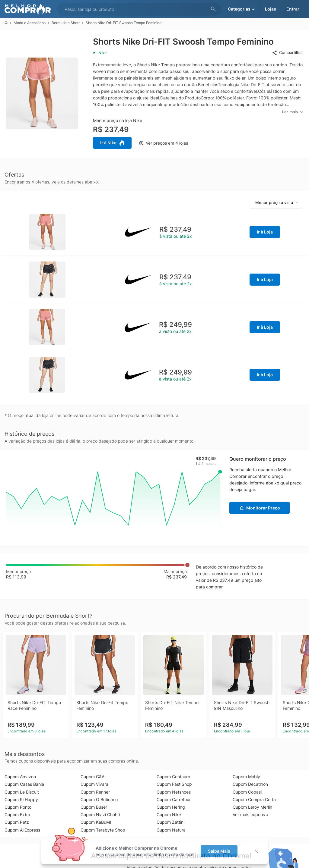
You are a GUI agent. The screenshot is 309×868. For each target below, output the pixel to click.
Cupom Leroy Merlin (252, 807)
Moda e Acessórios (30, 23)
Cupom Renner (95, 792)
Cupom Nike (169, 815)
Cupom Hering (171, 807)
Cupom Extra (17, 815)
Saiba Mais (219, 851)
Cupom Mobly (246, 777)
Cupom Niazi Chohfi (100, 815)
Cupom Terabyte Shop (103, 830)
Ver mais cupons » (251, 815)
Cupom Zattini (170, 822)
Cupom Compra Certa (254, 799)
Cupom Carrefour (174, 799)
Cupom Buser (94, 807)
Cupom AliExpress (22, 830)
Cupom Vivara (94, 784)
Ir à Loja (265, 232)
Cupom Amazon (20, 777)
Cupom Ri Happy (21, 799)
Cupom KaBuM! (96, 822)
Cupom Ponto (18, 807)
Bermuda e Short (66, 23)
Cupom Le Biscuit (22, 792)
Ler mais (293, 112)
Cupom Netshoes (174, 792)
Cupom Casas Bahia (24, 784)
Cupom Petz (17, 822)
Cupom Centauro (173, 777)
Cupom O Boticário (99, 799)
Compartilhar (287, 53)
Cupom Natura (171, 830)
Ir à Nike (112, 143)
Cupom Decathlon (250, 784)
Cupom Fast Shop (174, 784)
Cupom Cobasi (247, 792)
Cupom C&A (92, 777)
